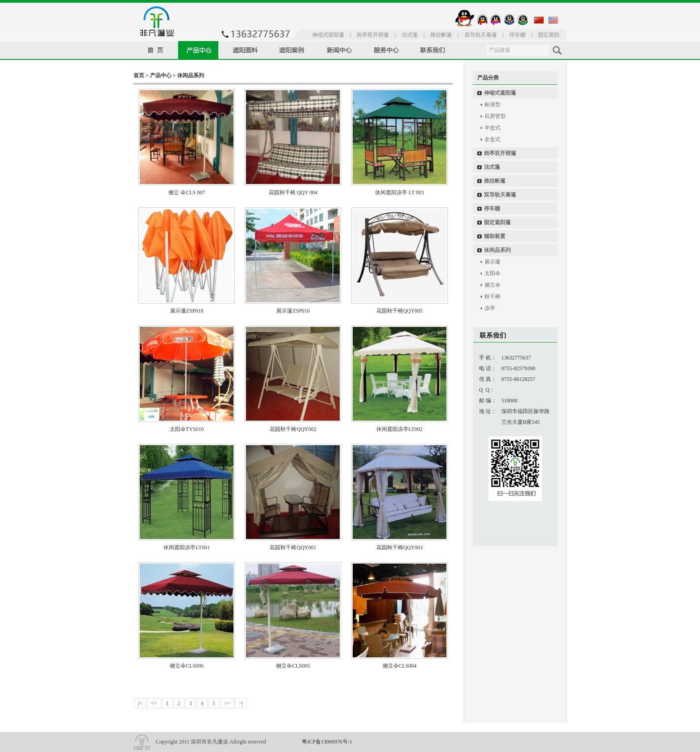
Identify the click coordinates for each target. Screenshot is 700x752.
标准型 (492, 104)
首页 (139, 75)
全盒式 (492, 139)
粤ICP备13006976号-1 (327, 742)
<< (154, 703)
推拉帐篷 (441, 35)
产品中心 (161, 75)
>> (227, 703)
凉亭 (490, 308)
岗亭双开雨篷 (373, 35)
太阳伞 (492, 273)
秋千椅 (492, 297)
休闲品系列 (191, 75)
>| (241, 703)
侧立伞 (492, 285)
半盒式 (492, 128)
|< (140, 703)
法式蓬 (410, 35)
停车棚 (517, 35)
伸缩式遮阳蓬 (328, 35)
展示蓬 (492, 262)
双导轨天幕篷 (481, 35)
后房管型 (495, 116)
